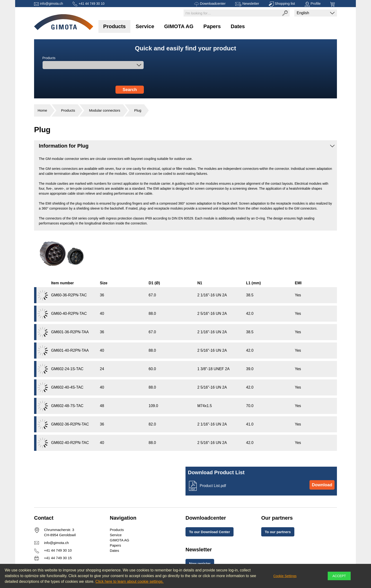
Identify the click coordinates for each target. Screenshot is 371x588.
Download (322, 485)
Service (145, 26)
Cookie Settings (285, 576)
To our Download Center (210, 532)
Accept (339, 576)
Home (42, 110)
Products (114, 26)
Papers (212, 26)
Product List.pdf (213, 486)
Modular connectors (105, 110)
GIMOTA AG (179, 26)
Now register (200, 564)
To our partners (278, 532)
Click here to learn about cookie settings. (129, 581)
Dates (238, 26)
